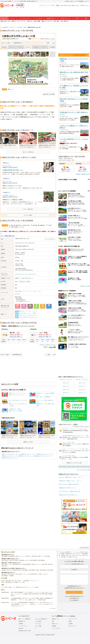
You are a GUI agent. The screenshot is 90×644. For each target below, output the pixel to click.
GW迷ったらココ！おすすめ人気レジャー (29, 315)
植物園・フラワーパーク (24, 291)
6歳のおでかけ (66, 389)
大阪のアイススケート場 (24, 574)
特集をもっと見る (85, 286)
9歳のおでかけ (82, 393)
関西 (43, 21)
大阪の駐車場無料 (27, 564)
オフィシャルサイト (50, 239)
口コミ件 (52, 39)
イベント (13, 18)
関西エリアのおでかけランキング (11, 454)
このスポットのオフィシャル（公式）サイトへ (26, 274)
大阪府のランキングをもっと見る (74, 463)
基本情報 (4, 47)
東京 (16, 21)
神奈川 (19, 21)
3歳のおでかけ (82, 383)
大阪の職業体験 (41, 560)
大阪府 (73, 467)
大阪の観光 (47, 556)
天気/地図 (52, 47)
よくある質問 (38, 621)
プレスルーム (38, 624)
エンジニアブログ (56, 628)
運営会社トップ (56, 619)
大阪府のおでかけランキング (9, 456)
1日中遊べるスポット (85, 5)
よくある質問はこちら (74, 598)
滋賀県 (64, 467)
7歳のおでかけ (82, 389)
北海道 (9, 21)
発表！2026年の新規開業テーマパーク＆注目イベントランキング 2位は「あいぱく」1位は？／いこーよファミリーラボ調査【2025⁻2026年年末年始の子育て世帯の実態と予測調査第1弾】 (32, 594)
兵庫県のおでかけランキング (26, 456)
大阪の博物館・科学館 (34, 570)
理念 (53, 621)
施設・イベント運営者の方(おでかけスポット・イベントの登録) (24, 587)
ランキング (39, 18)
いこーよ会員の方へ (74, 600)
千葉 (22, 21)
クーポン (20, 47)
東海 (28, 21)
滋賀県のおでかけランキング (28, 454)
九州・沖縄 (63, 21)
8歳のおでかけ (66, 393)
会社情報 (70, 624)
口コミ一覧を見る (28, 209)
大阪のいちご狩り (43, 574)
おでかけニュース (65, 18)
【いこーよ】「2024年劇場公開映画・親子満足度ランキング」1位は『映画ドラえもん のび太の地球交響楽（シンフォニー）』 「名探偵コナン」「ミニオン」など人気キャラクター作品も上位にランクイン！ (32, 604)
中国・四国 (56, 21)
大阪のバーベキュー (20, 556)
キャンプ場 (33, 291)
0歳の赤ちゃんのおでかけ (66, 380)
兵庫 (51, 21)
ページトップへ (85, 548)
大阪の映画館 (25, 570)
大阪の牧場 (34, 556)
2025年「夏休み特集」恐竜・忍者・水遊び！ (12, 581)
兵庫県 (78, 467)
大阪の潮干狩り (34, 574)
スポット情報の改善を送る (7, 236)
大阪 (45, 21)
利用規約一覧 (22, 621)
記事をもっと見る (28, 442)
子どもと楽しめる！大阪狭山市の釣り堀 (69, 491)
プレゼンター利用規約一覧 (41, 619)
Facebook (21, 628)
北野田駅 (28, 281)
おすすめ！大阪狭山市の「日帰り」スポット (71, 477)
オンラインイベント (26, 18)
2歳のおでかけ (66, 383)
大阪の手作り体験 (13, 560)
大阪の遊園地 (4, 556)
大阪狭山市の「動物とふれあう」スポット (70, 481)
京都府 (68, 467)
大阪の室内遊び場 (16, 570)
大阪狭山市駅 (22, 281)
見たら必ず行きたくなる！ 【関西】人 (28, 313)
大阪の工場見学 (5, 560)
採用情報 (54, 626)
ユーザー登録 (4, 587)
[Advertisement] (28, 125)
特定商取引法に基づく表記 (25, 631)
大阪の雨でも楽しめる (6, 570)
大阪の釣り (28, 556)
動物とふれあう (76, 5)
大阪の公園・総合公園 (47, 564)
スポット (4, 18)
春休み (62, 5)
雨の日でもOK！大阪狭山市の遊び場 (68, 484)
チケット (12, 47)
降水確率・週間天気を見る (47, 345)
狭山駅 (16, 281)
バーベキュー (39, 291)
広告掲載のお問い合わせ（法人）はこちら (74, 588)
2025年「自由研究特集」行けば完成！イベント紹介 (13, 582)
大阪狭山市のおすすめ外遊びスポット (69, 495)
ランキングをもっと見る (83, 470)
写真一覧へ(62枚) (49, 94)
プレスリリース (72, 626)
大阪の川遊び (4, 566)
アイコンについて (5, 307)
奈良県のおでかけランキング (42, 456)
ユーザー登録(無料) (79, 1)
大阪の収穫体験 (33, 560)
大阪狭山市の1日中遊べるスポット (68, 488)
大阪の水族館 (50, 570)
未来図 (70, 621)
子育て (77, 18)
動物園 (16, 291)
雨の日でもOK (68, 5)
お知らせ (36, 47)
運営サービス (55, 624)
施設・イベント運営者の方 (25, 619)
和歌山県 (87, 467)
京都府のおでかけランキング (45, 454)
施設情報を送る (17, 43)
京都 (48, 21)
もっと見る (52, 608)
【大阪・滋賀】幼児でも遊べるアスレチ (28, 317)
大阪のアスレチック (36, 564)
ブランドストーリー (73, 619)
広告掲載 (21, 624)
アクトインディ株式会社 (69, 616)
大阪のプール (41, 556)
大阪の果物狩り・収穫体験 (7, 576)
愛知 (31, 21)
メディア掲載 (38, 626)
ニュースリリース (23, 626)
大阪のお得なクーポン (6, 564)
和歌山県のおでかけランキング (10, 458)
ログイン (87, 1)
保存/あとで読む (69, 1)
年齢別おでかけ (51, 18)
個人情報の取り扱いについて (74, 586)
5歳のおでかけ (82, 386)
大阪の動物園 (11, 556)
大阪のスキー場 (14, 574)
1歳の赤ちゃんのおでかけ (82, 380)
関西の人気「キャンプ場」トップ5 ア (28, 311)
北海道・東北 (3, 21)
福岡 (67, 21)
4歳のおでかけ (66, 386)
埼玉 (25, 21)
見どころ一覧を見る (28, 152)
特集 (86, 18)
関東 (13, 21)
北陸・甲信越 (37, 21)
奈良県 (82, 467)
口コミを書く (6, 43)
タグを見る (17, 294)
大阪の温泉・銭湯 (5, 574)
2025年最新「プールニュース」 (31, 581)
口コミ (28, 47)
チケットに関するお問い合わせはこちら (74, 596)
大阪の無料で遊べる (17, 564)
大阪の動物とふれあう (24, 560)
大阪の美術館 (43, 570)
